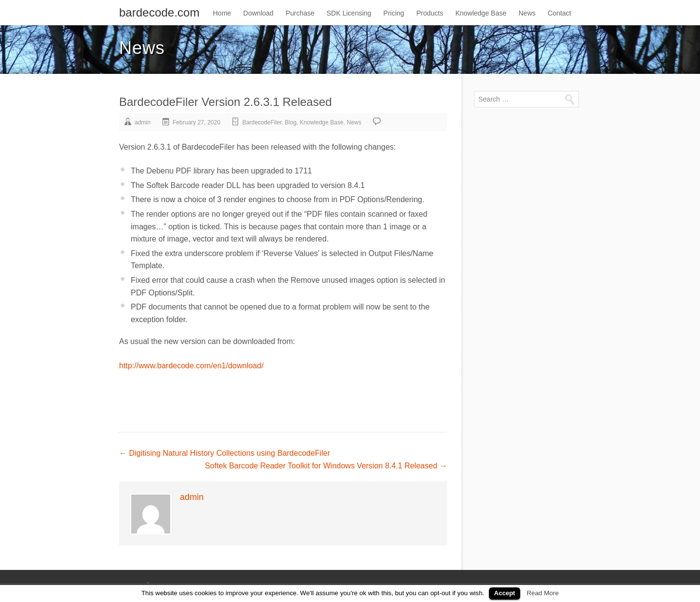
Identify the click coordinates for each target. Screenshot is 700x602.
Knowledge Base (481, 13)
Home (222, 13)
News (527, 13)
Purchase (300, 13)
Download (258, 13)
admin (143, 122)
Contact (560, 13)
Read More (542, 593)
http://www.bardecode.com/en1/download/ (191, 366)
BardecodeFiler (262, 122)
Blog (291, 122)
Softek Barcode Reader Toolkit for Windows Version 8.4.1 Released (326, 466)
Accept (504, 593)
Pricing (394, 13)
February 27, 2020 (196, 122)
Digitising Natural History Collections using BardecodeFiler (225, 453)
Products (429, 13)
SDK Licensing (349, 13)
